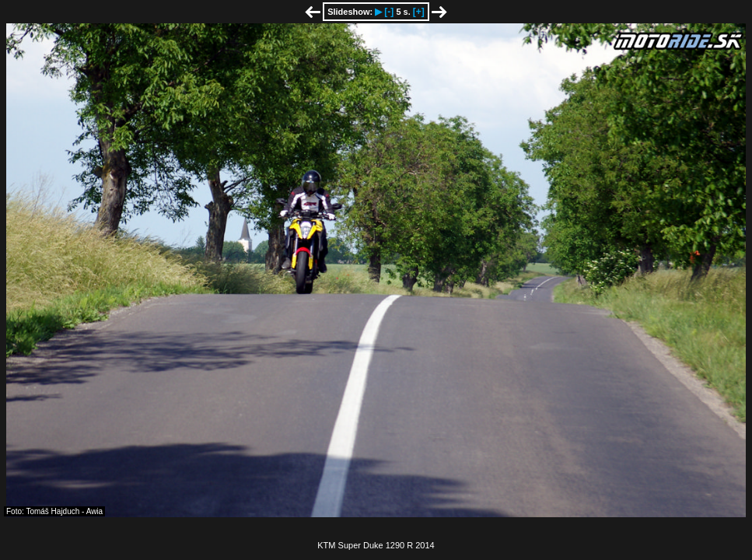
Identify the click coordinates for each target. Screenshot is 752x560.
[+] (419, 12)
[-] (389, 12)
